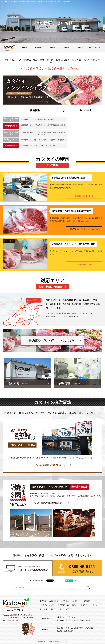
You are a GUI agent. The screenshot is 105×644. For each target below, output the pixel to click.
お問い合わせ (96, 605)
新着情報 (35, 110)
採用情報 (87, 601)
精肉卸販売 (38, 48)
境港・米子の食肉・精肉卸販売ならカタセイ (55, 642)
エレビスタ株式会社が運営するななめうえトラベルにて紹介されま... (50, 133)
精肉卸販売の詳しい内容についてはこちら (55, 341)
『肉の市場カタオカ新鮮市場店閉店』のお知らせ (50, 126)
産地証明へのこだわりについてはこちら (84, 229)
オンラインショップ (94, 48)
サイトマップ (64, 609)
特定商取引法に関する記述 (67, 605)
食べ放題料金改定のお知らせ (44, 119)
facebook (86, 110)
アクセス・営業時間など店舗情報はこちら (53, 465)
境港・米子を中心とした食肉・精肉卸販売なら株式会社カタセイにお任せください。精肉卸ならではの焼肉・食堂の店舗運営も (36, 2)
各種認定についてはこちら (84, 196)
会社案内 (66, 48)
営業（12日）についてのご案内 (45, 146)
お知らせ (80, 48)
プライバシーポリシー (47, 609)
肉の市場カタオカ (11, 126)
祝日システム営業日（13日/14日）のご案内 (49, 140)
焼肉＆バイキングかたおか (11, 119)
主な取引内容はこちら (84, 264)
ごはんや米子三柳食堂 (22, 445)
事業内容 (24, 48)
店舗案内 (52, 48)
